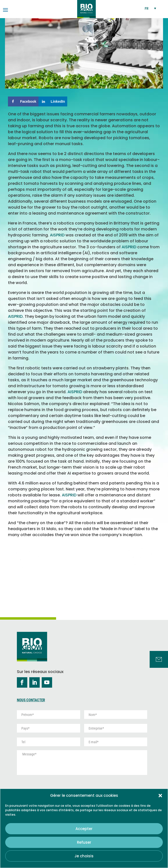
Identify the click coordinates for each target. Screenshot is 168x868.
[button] (160, 796)
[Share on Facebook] (23, 101)
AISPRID (57, 235)
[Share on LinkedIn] (53, 101)
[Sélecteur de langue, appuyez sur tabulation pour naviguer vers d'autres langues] (151, 8)
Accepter (84, 829)
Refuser (84, 842)
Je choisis (84, 856)
